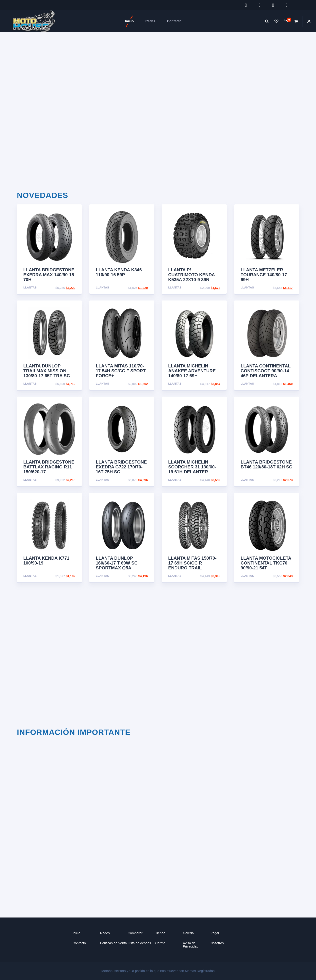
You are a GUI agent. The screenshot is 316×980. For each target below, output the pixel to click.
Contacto (174, 21)
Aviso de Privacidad (191, 944)
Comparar (135, 933)
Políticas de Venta (113, 943)
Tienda (160, 933)
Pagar (215, 933)
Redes (150, 21)
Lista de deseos (139, 943)
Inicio (129, 21)
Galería (188, 933)
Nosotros (217, 943)
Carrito (160, 943)
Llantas (30, 287)
